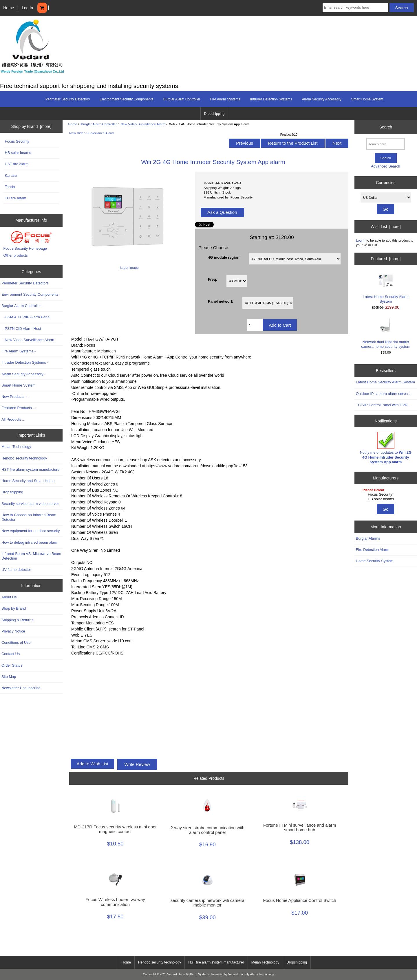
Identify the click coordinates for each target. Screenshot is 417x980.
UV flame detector (16, 570)
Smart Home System (367, 99)
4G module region (224, 257)
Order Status (12, 665)
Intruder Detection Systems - (25, 362)
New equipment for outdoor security (31, 531)
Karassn (12, 175)
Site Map (9, 677)
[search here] (386, 144)
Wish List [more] (386, 227)
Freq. (212, 279)
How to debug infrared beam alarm (30, 542)
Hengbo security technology (24, 458)
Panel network (220, 301)
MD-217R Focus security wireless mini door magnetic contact (115, 829)
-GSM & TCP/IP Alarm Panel (26, 317)
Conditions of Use (16, 642)
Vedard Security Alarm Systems (189, 974)
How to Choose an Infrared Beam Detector (29, 517)
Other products (16, 255)
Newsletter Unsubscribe (21, 688)
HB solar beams (18, 153)
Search (386, 127)
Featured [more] (386, 259)
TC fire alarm (16, 198)
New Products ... (15, 397)
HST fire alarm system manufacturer (31, 469)
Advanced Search (386, 166)
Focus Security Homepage (25, 248)
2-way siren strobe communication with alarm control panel (207, 830)
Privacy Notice (13, 631)
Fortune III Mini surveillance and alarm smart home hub (300, 828)
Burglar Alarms (368, 538)
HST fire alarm (17, 164)
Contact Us (11, 654)
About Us (9, 597)
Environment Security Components (126, 99)
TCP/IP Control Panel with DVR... (383, 405)
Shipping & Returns (17, 620)
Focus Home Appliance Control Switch (300, 900)
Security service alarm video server (30, 504)
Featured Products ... (19, 408)
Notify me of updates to (386, 448)
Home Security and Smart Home (28, 481)
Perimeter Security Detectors (68, 99)
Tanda (10, 187)
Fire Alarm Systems (225, 99)
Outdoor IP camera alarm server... (384, 394)
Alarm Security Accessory (321, 99)
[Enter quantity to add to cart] (255, 325)
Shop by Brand (14, 608)
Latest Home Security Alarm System (386, 288)
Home (9, 8)
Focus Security (17, 141)
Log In (27, 8)
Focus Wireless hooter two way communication (115, 902)
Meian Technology (16, 447)
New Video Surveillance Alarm (143, 124)
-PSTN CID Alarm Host (21, 329)
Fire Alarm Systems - (19, 351)
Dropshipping (214, 114)
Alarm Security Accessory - (23, 374)
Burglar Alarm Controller (99, 124)
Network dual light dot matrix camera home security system (386, 333)
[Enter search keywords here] (355, 8)
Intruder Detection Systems (271, 99)
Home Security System (375, 561)
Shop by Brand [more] (31, 126)
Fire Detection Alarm (373, 550)
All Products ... (13, 419)
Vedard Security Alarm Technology (251, 974)
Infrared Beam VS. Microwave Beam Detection (31, 556)
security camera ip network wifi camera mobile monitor (207, 903)
